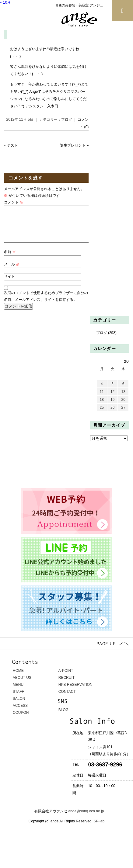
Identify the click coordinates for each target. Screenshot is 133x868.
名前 (10, 259)
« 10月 (5, 2)
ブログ (67, 120)
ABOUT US (22, 685)
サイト (9, 284)
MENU (18, 692)
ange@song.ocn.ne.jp (86, 818)
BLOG (63, 717)
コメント (14, 202)
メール (12, 272)
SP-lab (98, 828)
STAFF (18, 699)
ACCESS (20, 713)
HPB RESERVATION (75, 692)
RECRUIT (66, 685)
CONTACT (67, 699)
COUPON (21, 720)
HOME (18, 678)
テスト (12, 145)
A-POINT (66, 678)
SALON (19, 706)
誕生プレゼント (73, 145)
